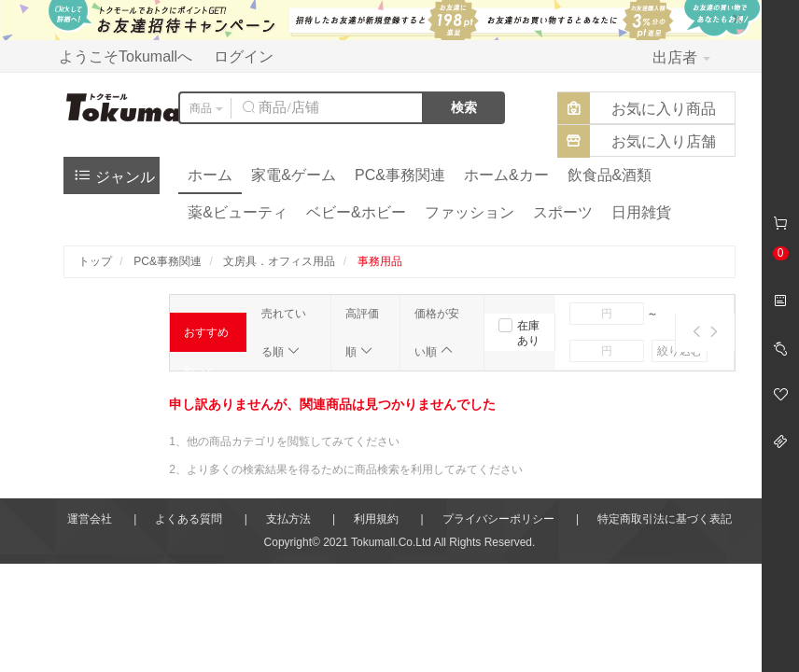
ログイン (244, 56)
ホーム (210, 175)
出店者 (681, 57)
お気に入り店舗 (664, 141)
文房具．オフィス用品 (279, 261)
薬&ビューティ (238, 212)
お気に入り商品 (664, 109)
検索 (464, 107)
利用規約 (376, 519)
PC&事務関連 (400, 175)
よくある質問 (189, 519)
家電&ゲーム (294, 175)
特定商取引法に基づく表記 (665, 519)
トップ (95, 261)
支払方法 (288, 519)
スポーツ (563, 212)
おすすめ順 (206, 339)
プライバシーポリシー (498, 519)
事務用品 (380, 261)
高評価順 (362, 333)
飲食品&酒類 (610, 175)
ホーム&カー (506, 175)
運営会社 (90, 519)
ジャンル (114, 175)
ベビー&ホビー (356, 212)
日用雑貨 (641, 212)
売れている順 (284, 333)
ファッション (470, 212)
